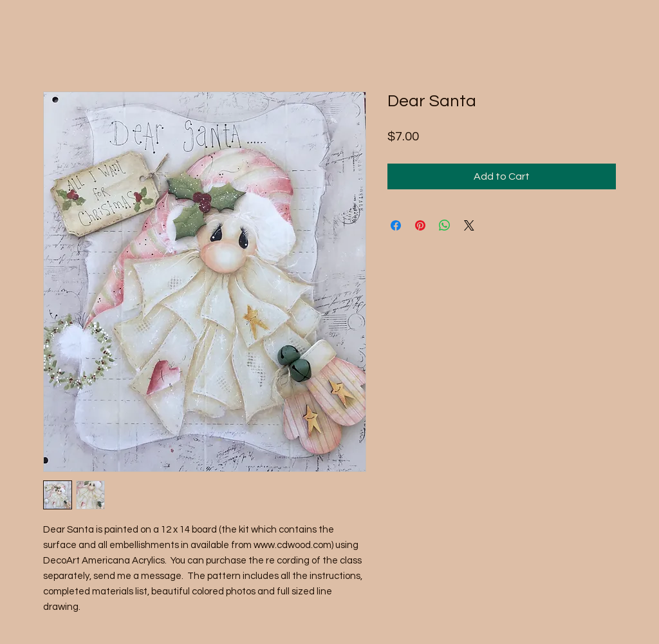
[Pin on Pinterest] (420, 225)
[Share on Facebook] (396, 225)
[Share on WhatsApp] (445, 225)
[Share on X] (469, 225)
